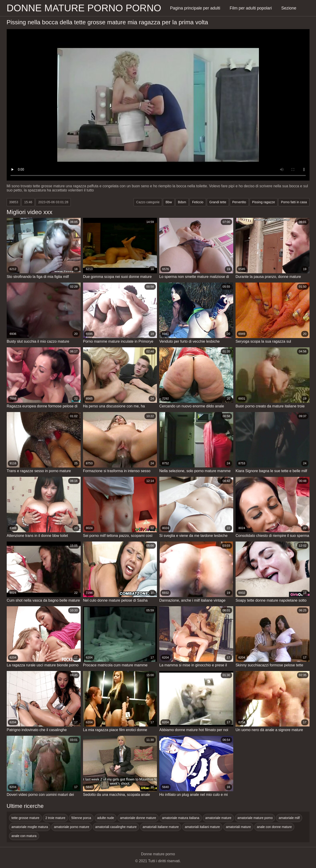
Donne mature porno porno (84, 8)
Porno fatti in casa (294, 202)
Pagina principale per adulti (195, 8)
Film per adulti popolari (251, 8)
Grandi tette (218, 202)
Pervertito (239, 202)
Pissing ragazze (264, 202)
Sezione (289, 8)
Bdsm (182, 202)
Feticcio (198, 202)
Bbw (169, 202)
